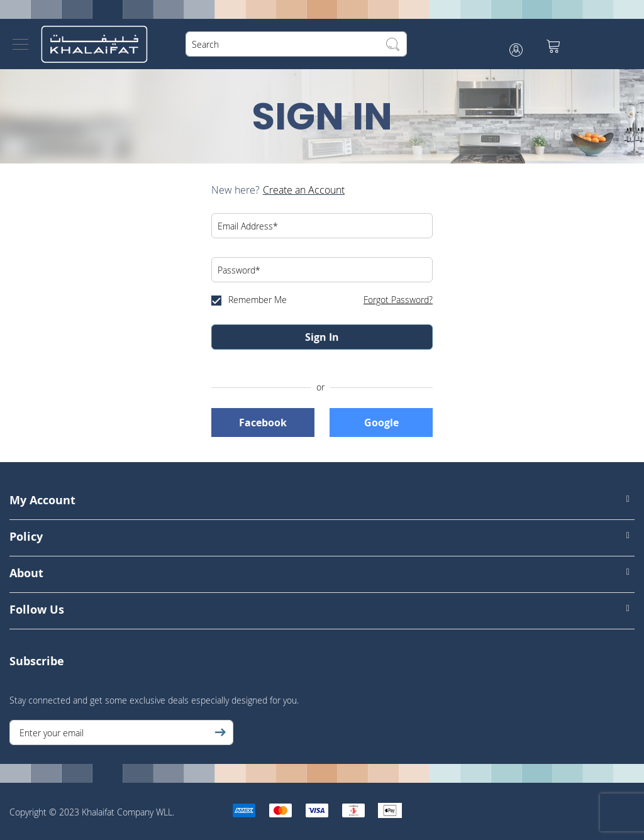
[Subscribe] (220, 732)
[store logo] (94, 44)
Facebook (263, 423)
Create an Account (304, 190)
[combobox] (296, 44)
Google (381, 423)
